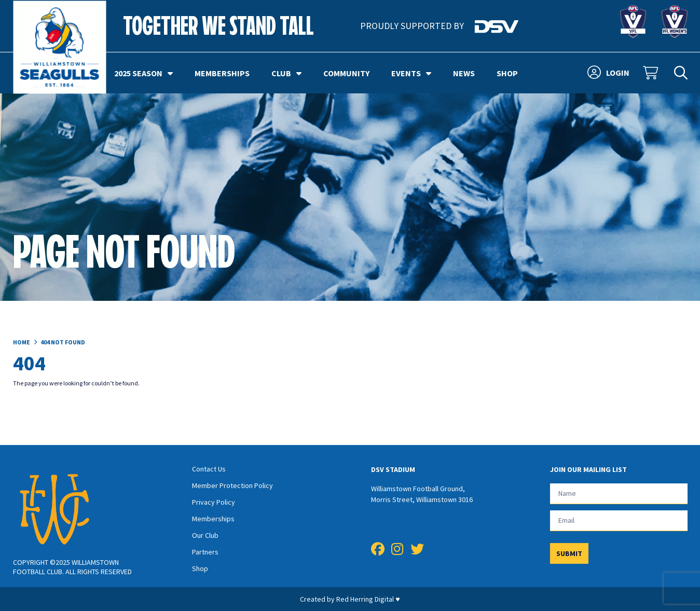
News (464, 73)
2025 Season (143, 73)
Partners (205, 552)
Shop (507, 73)
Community (346, 73)
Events (411, 73)
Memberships (222, 73)
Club (286, 73)
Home (22, 342)
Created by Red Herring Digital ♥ (350, 599)
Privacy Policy (214, 502)
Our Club (205, 535)
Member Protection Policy (232, 485)
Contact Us (209, 469)
